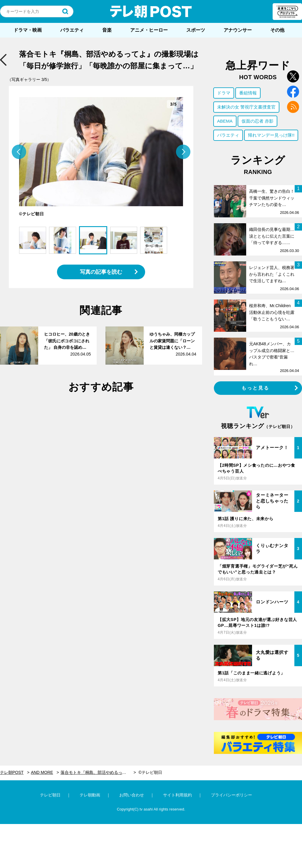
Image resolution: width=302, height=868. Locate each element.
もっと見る (256, 388)
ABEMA (225, 121)
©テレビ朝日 (150, 772)
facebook (293, 92)
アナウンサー (238, 30)
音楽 (107, 30)
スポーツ (196, 30)
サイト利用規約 (177, 795)
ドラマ (224, 93)
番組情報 (248, 93)
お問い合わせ (132, 795)
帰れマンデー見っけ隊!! (271, 135)
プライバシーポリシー (231, 795)
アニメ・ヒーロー (149, 30)
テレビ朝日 (50, 795)
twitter (293, 76)
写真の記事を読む (101, 272)
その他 (277, 30)
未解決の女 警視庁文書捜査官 (246, 107)
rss (293, 107)
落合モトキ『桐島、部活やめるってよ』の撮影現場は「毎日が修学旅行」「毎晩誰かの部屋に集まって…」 (98, 772)
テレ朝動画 (90, 795)
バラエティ (72, 30)
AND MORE (42, 772)
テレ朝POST (151, 11)
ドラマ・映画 (28, 30)
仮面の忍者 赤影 (257, 121)
